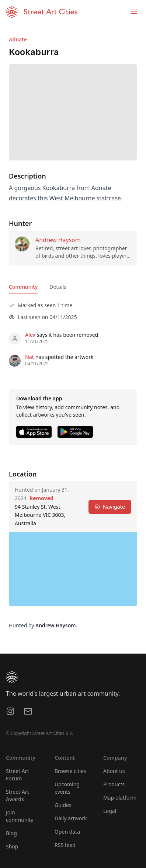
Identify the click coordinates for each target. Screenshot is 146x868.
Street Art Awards (18, 795)
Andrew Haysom (58, 240)
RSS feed (65, 845)
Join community (20, 816)
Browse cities (70, 771)
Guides (63, 805)
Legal (110, 811)
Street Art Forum (18, 775)
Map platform (120, 798)
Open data (67, 832)
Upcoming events (67, 788)
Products (114, 784)
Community (23, 287)
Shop (12, 846)
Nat (29, 357)
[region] (73, 569)
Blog (11, 833)
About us (114, 771)
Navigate (110, 507)
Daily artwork (71, 818)
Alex (30, 335)
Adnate (18, 39)
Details (58, 287)
